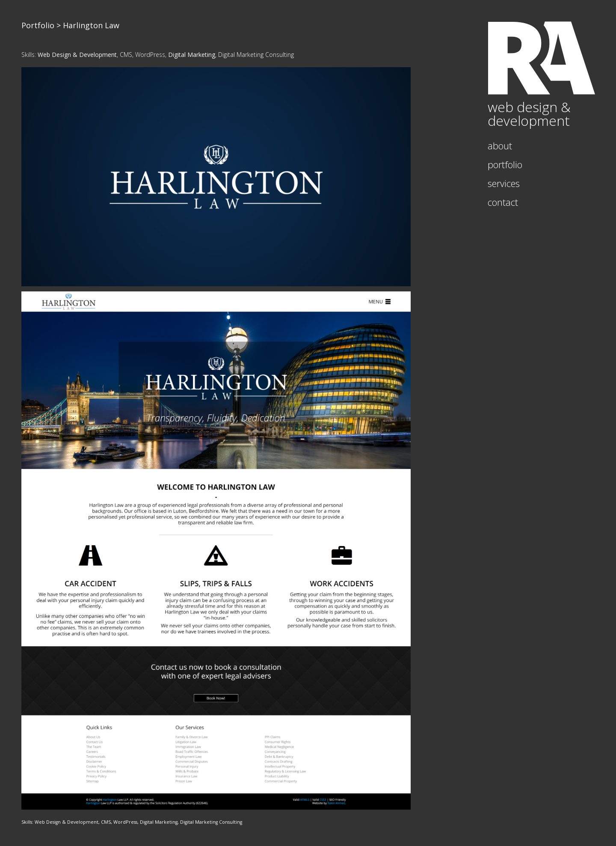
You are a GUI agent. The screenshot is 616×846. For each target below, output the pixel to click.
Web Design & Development (77, 55)
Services (504, 183)
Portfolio (38, 25)
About (500, 145)
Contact (503, 202)
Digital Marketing (192, 55)
